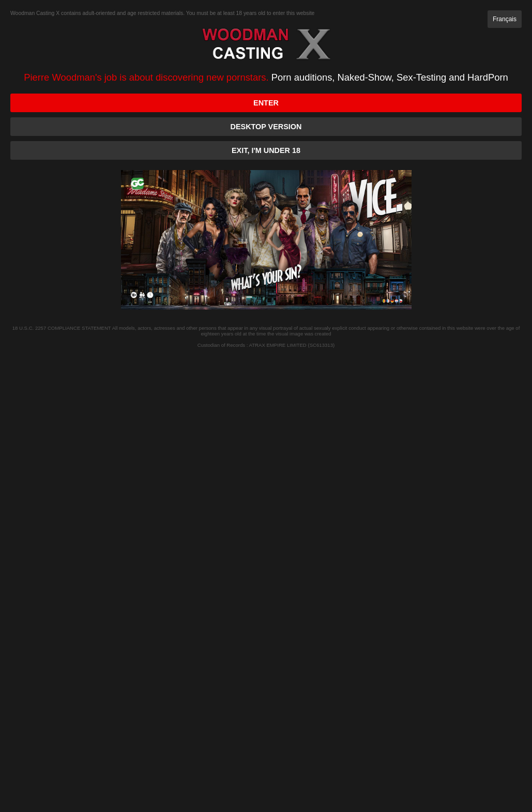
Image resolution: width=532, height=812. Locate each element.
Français (505, 19)
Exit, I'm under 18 (266, 150)
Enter (266, 103)
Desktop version (266, 127)
